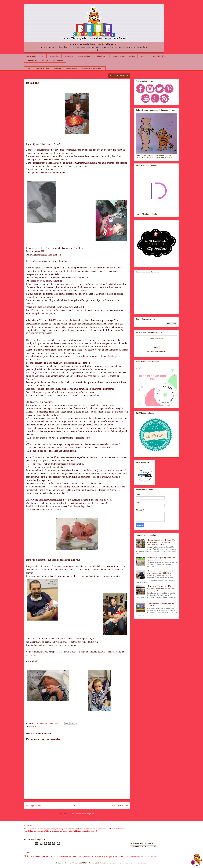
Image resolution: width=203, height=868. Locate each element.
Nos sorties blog (32, 60)
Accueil (29, 68)
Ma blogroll (58, 68)
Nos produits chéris (159, 56)
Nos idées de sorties (101, 56)
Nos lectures (144, 56)
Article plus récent (34, 806)
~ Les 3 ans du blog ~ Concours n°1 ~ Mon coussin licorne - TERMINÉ (161, 572)
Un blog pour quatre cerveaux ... (92, 68)
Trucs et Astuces (58, 60)
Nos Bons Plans (54, 56)
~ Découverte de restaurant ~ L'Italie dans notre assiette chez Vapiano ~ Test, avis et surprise (161, 588)
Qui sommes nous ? (43, 68)
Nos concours (68, 56)
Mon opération (31, 56)
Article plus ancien (120, 806)
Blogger (144, 863)
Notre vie (45, 60)
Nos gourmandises (84, 56)
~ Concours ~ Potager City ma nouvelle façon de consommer (161, 559)
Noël (43, 56)
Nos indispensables (118, 56)
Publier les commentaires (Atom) (82, 814)
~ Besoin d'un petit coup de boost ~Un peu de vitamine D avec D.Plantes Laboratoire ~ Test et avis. (161, 542)
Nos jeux (132, 56)
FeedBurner (161, 352)
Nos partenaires (72, 68)
